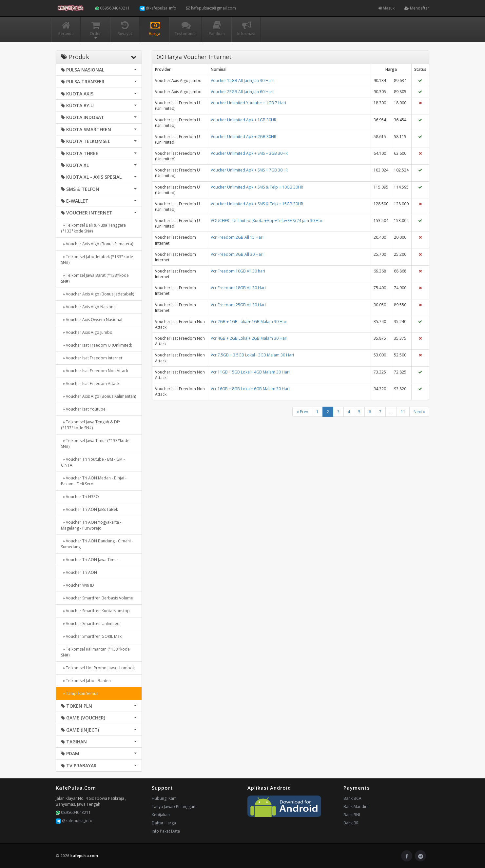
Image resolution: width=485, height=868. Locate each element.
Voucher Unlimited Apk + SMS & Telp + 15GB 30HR (257, 204)
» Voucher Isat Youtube (83, 409)
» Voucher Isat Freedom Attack (90, 384)
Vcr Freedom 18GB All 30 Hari (238, 288)
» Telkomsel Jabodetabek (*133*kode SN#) (97, 260)
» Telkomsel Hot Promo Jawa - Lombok (98, 668)
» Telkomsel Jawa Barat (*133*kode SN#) (95, 278)
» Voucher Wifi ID (78, 585)
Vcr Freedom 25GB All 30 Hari (238, 305)
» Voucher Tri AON (79, 572)
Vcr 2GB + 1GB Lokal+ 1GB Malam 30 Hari (249, 322)
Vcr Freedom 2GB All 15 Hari (237, 237)
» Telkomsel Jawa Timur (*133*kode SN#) (95, 444)
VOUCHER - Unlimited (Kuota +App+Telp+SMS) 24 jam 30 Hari (267, 221)
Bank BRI (351, 823)
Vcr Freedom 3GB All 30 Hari (237, 254)
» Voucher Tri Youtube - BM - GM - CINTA (93, 462)
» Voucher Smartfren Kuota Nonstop (95, 611)
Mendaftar (417, 8)
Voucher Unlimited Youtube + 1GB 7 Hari (248, 103)
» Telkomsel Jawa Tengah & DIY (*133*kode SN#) (91, 425)
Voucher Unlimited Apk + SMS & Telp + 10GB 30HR (257, 187)
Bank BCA (352, 798)
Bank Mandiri (356, 807)
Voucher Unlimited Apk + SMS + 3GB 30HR (249, 153)
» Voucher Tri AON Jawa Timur (90, 560)
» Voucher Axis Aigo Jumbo (87, 332)
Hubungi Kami (165, 798)
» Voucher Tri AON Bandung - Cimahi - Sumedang (97, 544)
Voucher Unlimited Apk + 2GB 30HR (243, 137)
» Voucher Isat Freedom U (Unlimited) (97, 345)
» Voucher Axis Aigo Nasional (89, 307)
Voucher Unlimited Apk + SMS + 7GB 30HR (249, 170)
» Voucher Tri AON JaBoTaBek (89, 509)
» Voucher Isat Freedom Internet (92, 358)
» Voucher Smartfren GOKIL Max (91, 636)
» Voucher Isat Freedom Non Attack (95, 371)
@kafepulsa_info (158, 8)
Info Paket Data (166, 831)
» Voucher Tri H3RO (80, 497)
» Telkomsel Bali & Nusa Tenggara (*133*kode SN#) (93, 228)
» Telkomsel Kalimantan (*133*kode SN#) (95, 652)
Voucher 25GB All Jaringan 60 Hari (242, 92)
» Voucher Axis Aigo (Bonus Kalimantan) (98, 396)
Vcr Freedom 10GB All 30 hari (238, 271)
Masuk (387, 8)
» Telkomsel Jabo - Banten (86, 681)
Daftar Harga (164, 823)
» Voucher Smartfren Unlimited (90, 624)
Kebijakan (161, 815)
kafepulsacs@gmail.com (211, 8)
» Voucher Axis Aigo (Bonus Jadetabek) (97, 294)
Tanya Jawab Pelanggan (174, 807)
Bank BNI (352, 815)
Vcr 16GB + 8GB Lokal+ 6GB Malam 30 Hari (250, 389)
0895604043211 (113, 8)
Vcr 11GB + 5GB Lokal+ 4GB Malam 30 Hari (250, 372)
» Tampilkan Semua (80, 693)
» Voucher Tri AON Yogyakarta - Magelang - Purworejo (91, 525)
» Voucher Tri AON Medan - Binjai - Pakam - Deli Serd (94, 481)
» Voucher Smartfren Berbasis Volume (97, 598)
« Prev (302, 412)
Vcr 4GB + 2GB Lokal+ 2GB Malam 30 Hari (249, 338)
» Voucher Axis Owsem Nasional (92, 320)
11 (403, 412)
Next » (419, 412)
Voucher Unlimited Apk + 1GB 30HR (243, 120)
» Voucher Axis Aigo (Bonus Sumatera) (97, 244)
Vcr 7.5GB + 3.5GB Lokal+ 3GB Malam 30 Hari (252, 355)
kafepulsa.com (84, 856)
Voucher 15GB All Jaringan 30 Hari (242, 81)
